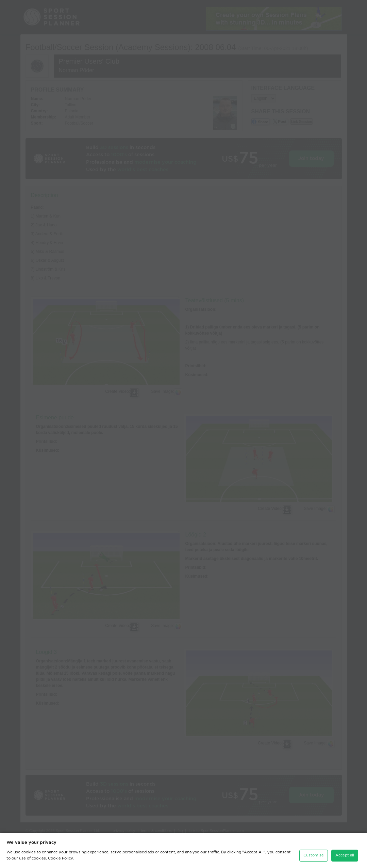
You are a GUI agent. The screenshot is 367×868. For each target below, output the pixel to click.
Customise (314, 855)
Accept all (345, 855)
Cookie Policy (60, 858)
